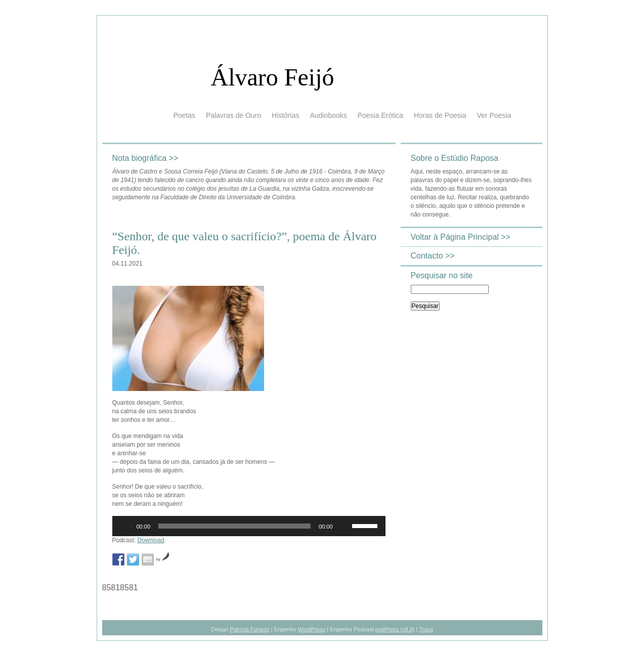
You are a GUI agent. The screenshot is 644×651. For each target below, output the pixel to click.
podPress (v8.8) (395, 629)
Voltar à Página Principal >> (461, 237)
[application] (249, 526)
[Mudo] (344, 526)
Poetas (185, 115)
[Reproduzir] (125, 526)
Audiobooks (329, 115)
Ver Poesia (494, 115)
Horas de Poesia (440, 115)
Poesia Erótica (380, 115)
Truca (426, 629)
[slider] (234, 526)
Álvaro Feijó (273, 77)
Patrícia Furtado (249, 629)
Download (151, 540)
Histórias (285, 115)
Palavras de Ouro (233, 115)
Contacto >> (433, 256)
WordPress (312, 629)
